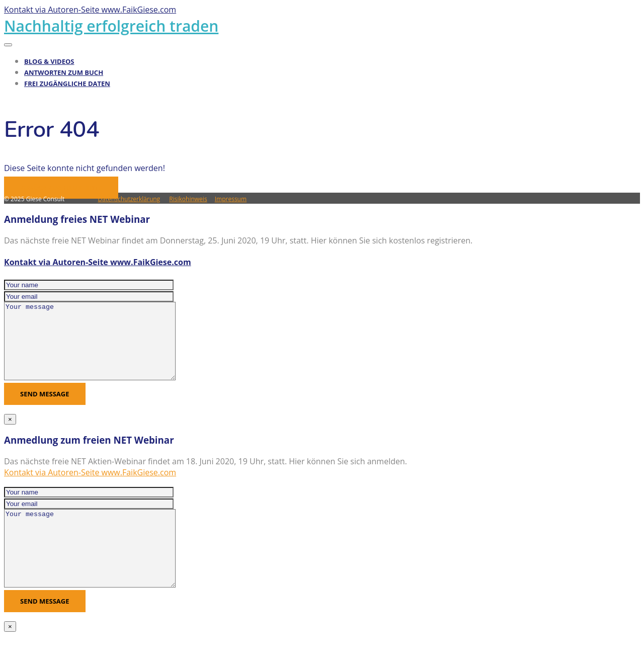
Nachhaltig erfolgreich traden (111, 26)
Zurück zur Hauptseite (61, 188)
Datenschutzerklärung (129, 199)
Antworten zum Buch (64, 72)
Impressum (231, 199)
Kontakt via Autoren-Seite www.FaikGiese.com (98, 262)
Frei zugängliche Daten (67, 84)
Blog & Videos (49, 61)
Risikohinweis (188, 199)
